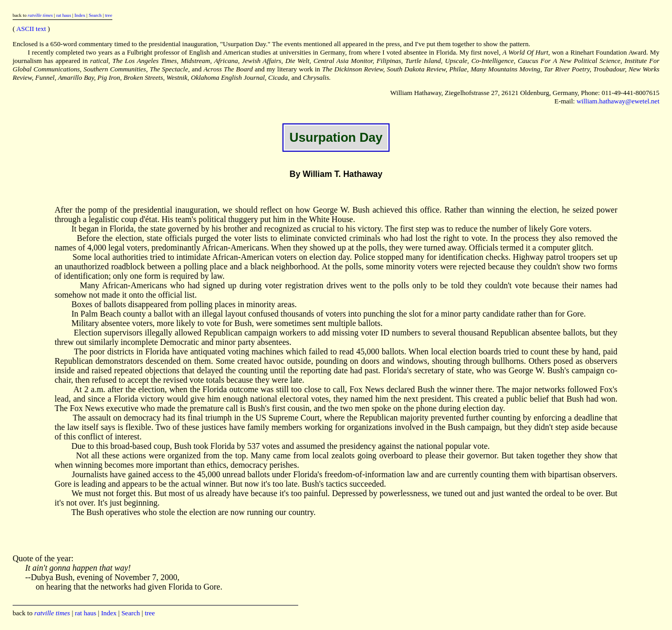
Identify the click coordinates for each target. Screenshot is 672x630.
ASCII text (31, 29)
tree (109, 15)
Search (95, 15)
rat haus (64, 15)
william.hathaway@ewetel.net (618, 101)
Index (80, 15)
